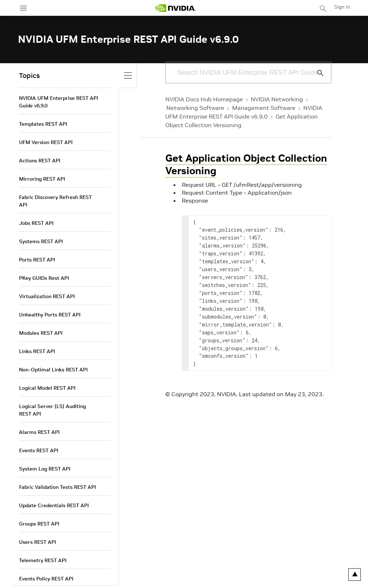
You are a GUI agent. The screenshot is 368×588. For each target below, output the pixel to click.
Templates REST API (43, 124)
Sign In (342, 7)
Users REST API (38, 542)
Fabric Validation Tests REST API (57, 487)
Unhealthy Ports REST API (50, 315)
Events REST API (39, 450)
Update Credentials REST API (54, 505)
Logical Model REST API (47, 388)
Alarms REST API (39, 432)
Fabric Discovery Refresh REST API (55, 201)
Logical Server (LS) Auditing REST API (52, 410)
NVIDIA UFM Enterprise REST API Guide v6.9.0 (59, 102)
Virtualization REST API (47, 296)
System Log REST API (45, 469)
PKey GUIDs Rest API (44, 278)
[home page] (175, 8)
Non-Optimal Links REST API (53, 370)
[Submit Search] (316, 73)
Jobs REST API (36, 223)
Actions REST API (40, 161)
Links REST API (37, 351)
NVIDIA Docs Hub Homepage (204, 99)
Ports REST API (37, 260)
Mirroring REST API (42, 179)
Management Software (264, 108)
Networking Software (195, 108)
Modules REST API (41, 333)
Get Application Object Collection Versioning (246, 165)
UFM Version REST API (46, 142)
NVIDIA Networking (277, 99)
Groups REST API (39, 524)
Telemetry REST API (43, 560)
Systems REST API (41, 241)
